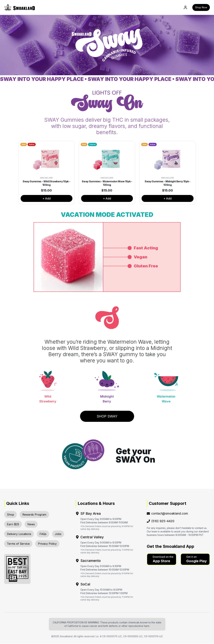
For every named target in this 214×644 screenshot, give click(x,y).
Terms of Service (18, 544)
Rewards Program (34, 515)
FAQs (43, 534)
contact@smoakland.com (167, 514)
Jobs (58, 534)
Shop (10, 515)
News (31, 525)
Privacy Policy (47, 544)
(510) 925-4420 (161, 521)
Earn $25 (13, 525)
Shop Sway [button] (107, 417)
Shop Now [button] (201, 8)
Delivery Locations (19, 534)
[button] (161, 560)
